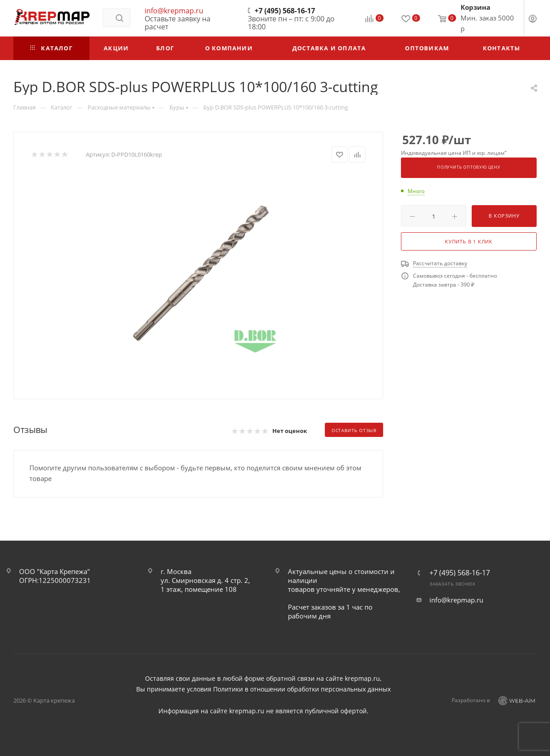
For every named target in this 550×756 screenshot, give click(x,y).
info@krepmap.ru (174, 11)
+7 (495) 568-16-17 (285, 11)
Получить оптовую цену (469, 167)
